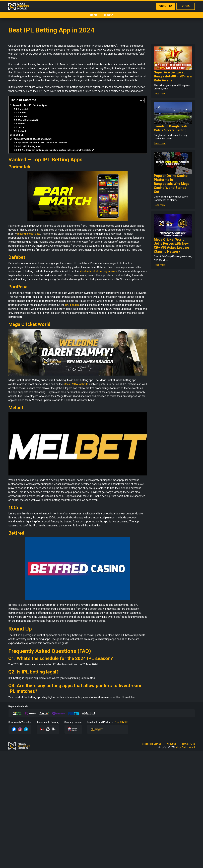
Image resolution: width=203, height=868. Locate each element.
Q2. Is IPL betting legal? (30, 146)
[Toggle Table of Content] (140, 100)
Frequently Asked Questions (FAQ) (32, 139)
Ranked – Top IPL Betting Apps (30, 105)
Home (94, 15)
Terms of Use (188, 744)
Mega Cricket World (28, 120)
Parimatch (23, 109)
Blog (109, 15)
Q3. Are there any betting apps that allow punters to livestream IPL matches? (56, 150)
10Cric (21, 127)
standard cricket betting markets (98, 271)
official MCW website (76, 384)
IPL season (72, 305)
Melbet (22, 124)
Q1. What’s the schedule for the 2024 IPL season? (42, 143)
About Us (172, 744)
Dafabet (22, 113)
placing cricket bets (29, 234)
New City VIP (121, 722)
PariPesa (23, 116)
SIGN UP (166, 6)
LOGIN (186, 6)
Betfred (22, 131)
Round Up (18, 135)
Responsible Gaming (151, 744)
